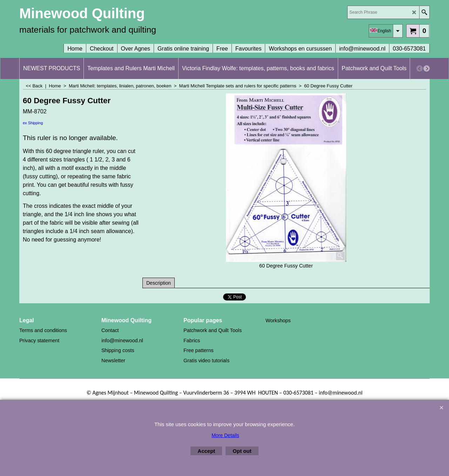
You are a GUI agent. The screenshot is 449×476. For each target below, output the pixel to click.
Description (159, 283)
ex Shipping (33, 123)
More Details (225, 435)
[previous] (420, 68)
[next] (427, 68)
